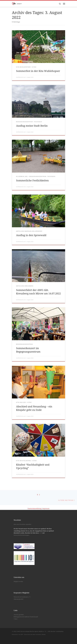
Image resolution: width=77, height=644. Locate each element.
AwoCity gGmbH (19, 615)
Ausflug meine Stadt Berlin (32, 126)
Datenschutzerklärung (35, 509)
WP (22, 634)
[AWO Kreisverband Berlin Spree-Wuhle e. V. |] (17, 3)
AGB (41, 533)
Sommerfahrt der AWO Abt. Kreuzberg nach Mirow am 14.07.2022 (38, 292)
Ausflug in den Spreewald (31, 235)
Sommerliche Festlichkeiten (33, 180)
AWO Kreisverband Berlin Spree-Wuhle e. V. (32, 631)
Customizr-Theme (40, 634)
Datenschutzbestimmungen (21, 535)
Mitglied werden (18, 581)
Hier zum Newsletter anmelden (22, 524)
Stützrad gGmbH (18, 599)
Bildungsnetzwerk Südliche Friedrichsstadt (26, 617)
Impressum (46, 509)
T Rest (15, 619)
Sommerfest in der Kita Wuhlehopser (38, 71)
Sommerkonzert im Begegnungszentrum (28, 350)
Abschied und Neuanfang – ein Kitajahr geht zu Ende (34, 408)
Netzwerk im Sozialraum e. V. (22, 597)
